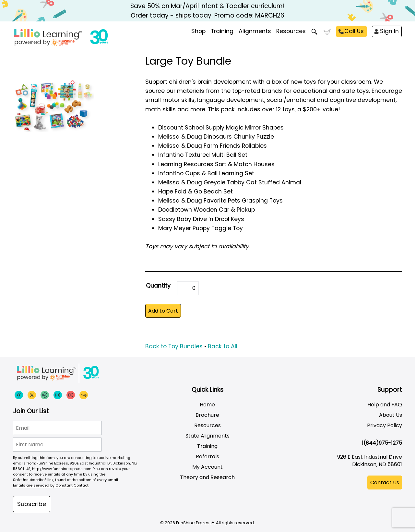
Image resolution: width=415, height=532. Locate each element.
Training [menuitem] (222, 31)
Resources (291, 31)
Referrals (207, 457)
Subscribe (32, 504)
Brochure (207, 415)
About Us (391, 415)
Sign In (389, 31)
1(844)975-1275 (382, 443)
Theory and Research (207, 477)
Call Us (354, 31)
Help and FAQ (385, 405)
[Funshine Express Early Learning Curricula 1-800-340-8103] (75, 38)
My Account (207, 467)
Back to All (223, 346)
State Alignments (207, 436)
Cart (327, 32)
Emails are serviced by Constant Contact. (51, 485)
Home (207, 405)
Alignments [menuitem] (255, 31)
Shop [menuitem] (198, 31)
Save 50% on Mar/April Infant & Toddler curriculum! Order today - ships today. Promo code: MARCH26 (207, 11)
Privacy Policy (385, 425)
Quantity (158, 286)
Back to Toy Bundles (174, 346)
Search (315, 32)
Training (207, 446)
